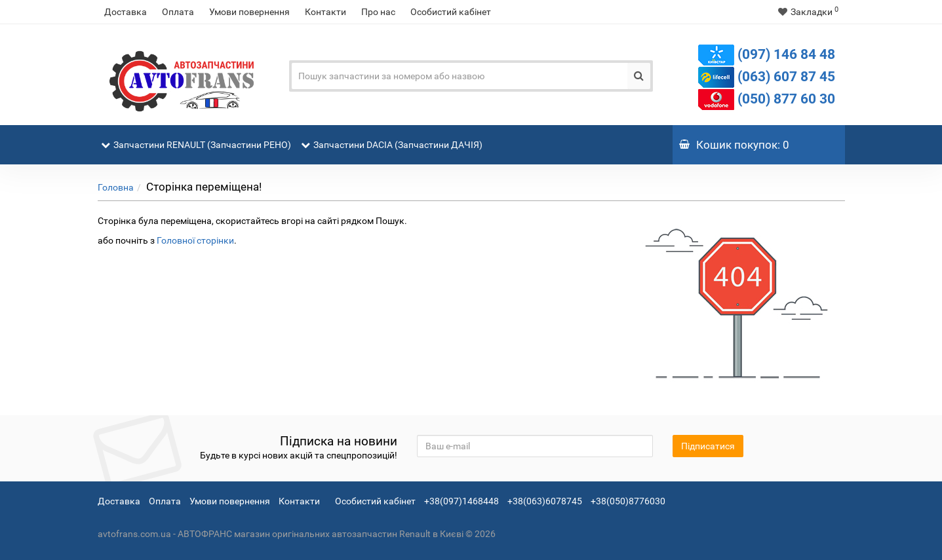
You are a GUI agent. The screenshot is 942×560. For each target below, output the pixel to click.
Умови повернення (249, 12)
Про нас (378, 12)
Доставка (126, 12)
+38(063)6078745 (545, 501)
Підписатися (708, 446)
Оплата (178, 12)
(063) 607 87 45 (786, 77)
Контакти (325, 12)
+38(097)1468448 (461, 501)
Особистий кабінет (451, 12)
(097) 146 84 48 (786, 54)
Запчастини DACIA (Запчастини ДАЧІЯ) (393, 138)
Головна (116, 187)
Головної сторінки (195, 240)
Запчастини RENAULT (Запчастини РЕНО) (198, 138)
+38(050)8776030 (628, 501)
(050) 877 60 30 (786, 99)
